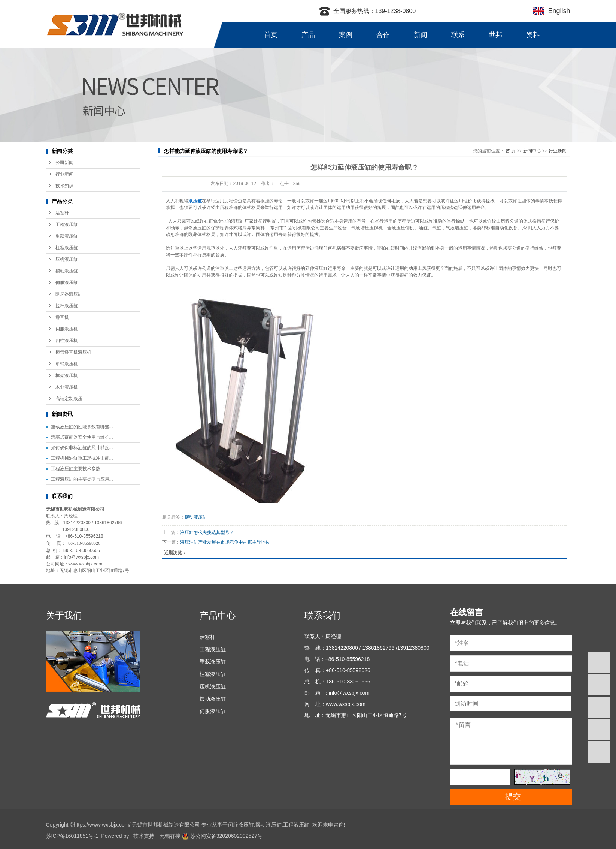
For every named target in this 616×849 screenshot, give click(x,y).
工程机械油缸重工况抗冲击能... (82, 458)
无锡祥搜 (170, 836)
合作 (383, 35)
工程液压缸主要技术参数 (76, 469)
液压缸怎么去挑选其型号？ (207, 532)
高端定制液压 (69, 399)
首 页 (511, 151)
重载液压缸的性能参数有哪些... (82, 427)
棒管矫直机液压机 (73, 352)
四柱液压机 (67, 341)
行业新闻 (64, 174)
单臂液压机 (67, 364)
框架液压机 (67, 375)
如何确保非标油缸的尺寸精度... (82, 448)
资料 (533, 35)
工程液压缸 (67, 224)
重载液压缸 (67, 236)
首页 (271, 35)
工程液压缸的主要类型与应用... (82, 479)
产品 (308, 35)
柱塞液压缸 (67, 248)
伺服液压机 (67, 329)
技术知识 (64, 186)
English (557, 11)
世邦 (495, 35)
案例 (346, 35)
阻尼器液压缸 (69, 294)
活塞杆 (62, 213)
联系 (458, 35)
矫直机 (62, 317)
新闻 (421, 35)
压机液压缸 (67, 259)
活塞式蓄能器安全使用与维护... (82, 437)
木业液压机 (67, 387)
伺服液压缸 (67, 283)
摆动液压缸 (67, 271)
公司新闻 (64, 163)
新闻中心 (532, 151)
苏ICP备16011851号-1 (72, 836)
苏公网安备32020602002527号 (222, 836)
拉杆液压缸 (67, 306)
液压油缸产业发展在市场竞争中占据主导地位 (225, 542)
